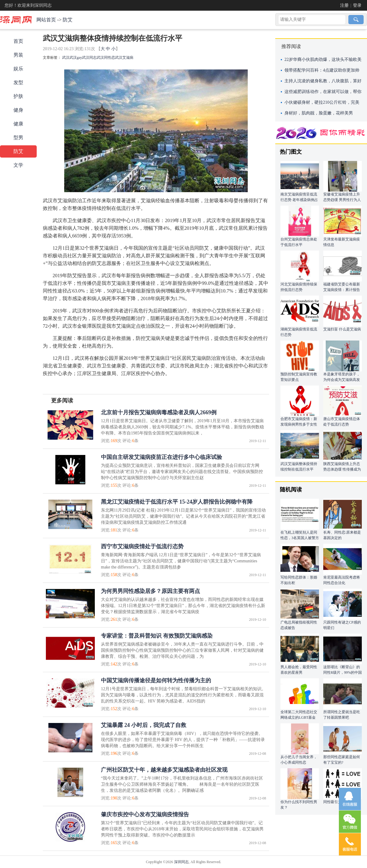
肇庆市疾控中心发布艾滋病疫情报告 (145, 814)
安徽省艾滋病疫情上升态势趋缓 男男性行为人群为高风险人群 (342, 200)
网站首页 (46, 20)
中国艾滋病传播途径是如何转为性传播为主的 (156, 680)
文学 (18, 165)
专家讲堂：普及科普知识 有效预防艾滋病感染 (157, 636)
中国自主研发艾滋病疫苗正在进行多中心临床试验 (161, 457)
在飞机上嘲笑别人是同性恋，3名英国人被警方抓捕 (300, 538)
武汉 (66, 58)
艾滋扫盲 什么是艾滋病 (342, 329)
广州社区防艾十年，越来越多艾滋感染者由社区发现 (164, 770)
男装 (18, 55)
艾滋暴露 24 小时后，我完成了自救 (144, 725)
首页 (18, 41)
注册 (344, 5)
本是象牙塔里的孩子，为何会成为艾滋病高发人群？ (342, 380)
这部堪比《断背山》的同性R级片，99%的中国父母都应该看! (343, 672)
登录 (357, 5)
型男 (18, 138)
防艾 (68, 20)
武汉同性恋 (106, 58)
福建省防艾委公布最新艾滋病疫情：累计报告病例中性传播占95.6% (342, 290)
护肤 (18, 96)
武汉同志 (89, 58)
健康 (18, 124)
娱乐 (18, 69)
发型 (18, 82)
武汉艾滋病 (124, 58)
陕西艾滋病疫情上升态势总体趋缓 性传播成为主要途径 (342, 469)
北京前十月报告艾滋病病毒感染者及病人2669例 (159, 412)
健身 (18, 110)
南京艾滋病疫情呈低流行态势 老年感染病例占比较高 (299, 200)
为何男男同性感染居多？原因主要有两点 (150, 591)
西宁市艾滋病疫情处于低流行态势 (142, 546)
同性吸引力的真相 (338, 802)
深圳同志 (181, 862)
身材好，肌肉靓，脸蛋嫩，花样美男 (319, 113)
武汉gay (76, 58)
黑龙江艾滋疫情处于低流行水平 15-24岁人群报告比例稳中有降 (177, 502)
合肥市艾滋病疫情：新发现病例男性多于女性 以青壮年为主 (299, 424)
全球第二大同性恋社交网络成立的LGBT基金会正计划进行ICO (299, 717)
